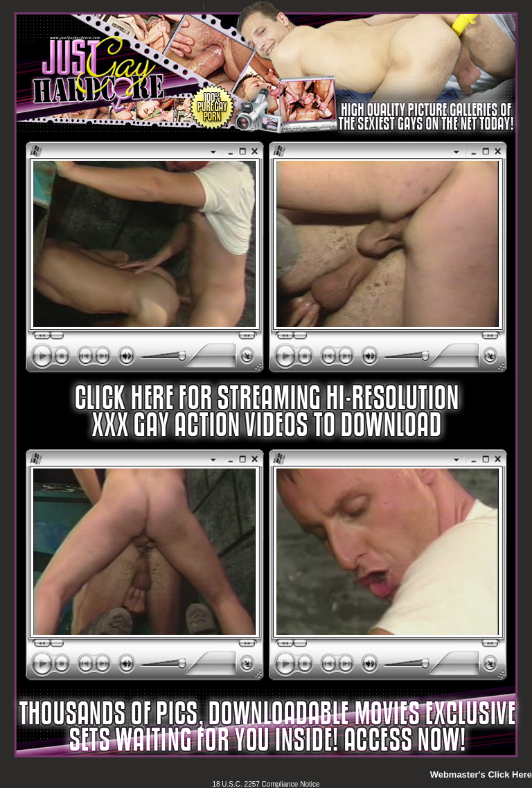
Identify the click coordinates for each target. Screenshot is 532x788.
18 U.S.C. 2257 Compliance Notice (266, 784)
